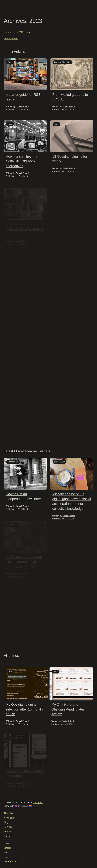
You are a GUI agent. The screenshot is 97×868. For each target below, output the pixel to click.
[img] (25, 74)
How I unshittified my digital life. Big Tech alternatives (21, 162)
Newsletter (9, 818)
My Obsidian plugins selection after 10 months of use (25, 711)
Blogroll (8, 848)
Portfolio (8, 832)
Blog (6, 822)
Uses (6, 857)
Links (6, 843)
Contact (8, 836)
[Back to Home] (5, 6)
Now (6, 853)
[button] (90, 6)
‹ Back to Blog (11, 38)
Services (8, 827)
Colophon (38, 803)
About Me (9, 813)
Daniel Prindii (22, 106)
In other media (11, 862)
